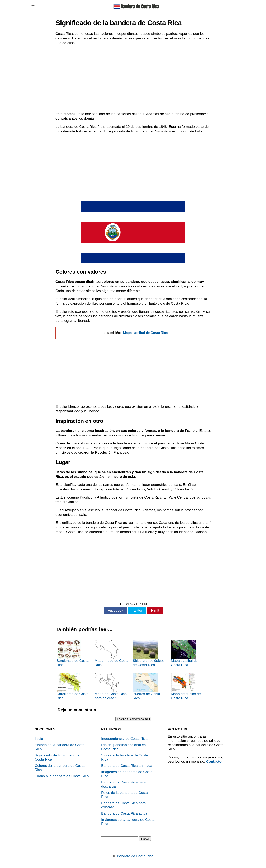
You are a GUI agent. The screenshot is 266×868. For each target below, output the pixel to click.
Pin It (155, 610)
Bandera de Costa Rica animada (127, 766)
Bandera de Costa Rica (135, 856)
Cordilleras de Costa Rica (73, 687)
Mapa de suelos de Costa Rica (186, 687)
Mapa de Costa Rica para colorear (111, 687)
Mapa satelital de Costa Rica (184, 653)
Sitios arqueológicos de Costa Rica (149, 653)
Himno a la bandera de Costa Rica (62, 776)
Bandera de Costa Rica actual (125, 813)
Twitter (137, 610)
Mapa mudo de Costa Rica (111, 653)
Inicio (39, 739)
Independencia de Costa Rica (124, 739)
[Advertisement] (133, 79)
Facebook (115, 610)
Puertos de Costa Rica (146, 687)
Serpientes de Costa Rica (73, 653)
